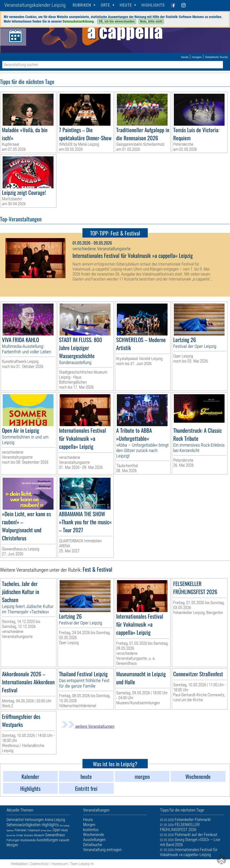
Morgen (12, 845)
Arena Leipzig (55, 820)
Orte (105, 5)
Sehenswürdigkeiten (24, 825)
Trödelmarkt (34, 830)
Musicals (29, 835)
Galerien (10, 830)
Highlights (153, 5)
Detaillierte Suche (216, 57)
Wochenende (28, 840)
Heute (64, 830)
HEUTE (126, 5)
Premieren (21, 830)
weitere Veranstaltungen (88, 726)
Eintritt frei (11, 835)
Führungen (13, 840)
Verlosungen (34, 820)
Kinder (20, 835)
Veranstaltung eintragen (102, 850)
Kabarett (64, 840)
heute (185, 57)
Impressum (59, 864)
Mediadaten (19, 864)
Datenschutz (39, 864)
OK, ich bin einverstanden (117, 21)
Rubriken (82, 5)
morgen (197, 57)
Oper (56, 830)
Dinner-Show (46, 830)
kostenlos (91, 830)
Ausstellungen (47, 840)
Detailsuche (93, 845)
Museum (39, 835)
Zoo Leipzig (65, 825)
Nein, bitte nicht (151, 21)
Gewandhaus (55, 835)
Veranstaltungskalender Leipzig (35, 5)
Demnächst (15, 820)
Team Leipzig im (82, 864)
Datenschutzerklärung (78, 21)
